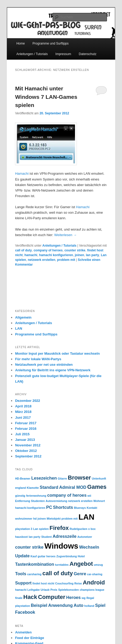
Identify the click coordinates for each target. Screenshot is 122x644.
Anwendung (60, 605)
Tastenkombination (35, 564)
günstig (20, 496)
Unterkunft (99, 479)
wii (89, 496)
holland (89, 606)
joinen (79, 255)
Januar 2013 (25, 440)
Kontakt (92, 508)
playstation (22, 606)
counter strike (75, 250)
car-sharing (95, 574)
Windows (61, 546)
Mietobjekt (54, 519)
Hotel (81, 556)
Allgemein (23, 317)
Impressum (63, 54)
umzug (98, 565)
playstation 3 (24, 529)
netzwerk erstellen (41, 260)
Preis (54, 590)
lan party (92, 255)
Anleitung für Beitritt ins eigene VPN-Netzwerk (53, 370)
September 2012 (28, 456)
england (20, 488)
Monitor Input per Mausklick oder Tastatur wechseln (57, 353)
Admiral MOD (73, 487)
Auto (79, 605)
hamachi (31, 255)
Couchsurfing (64, 583)
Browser (79, 478)
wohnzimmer (24, 519)
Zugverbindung (67, 556)
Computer (52, 597)
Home (21, 43)
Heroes (74, 597)
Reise (78, 583)
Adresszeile (64, 536)
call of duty (23, 250)
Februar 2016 (26, 429)
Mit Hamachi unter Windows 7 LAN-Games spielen (46, 97)
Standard (49, 487)
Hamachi (22, 174)
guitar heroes (47, 556)
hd (35, 519)
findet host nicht (43, 583)
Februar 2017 (26, 423)
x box (92, 529)
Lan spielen (41, 529)
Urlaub (45, 590)
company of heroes (48, 250)
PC (49, 507)
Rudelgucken (79, 529)
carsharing (34, 574)
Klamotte (33, 488)
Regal (90, 598)
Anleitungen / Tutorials (32, 54)
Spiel (100, 605)
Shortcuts (63, 507)
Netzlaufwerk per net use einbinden (44, 365)
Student (46, 537)
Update (22, 556)
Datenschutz (88, 54)
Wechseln (89, 547)
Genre (80, 574)
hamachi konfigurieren (56, 255)
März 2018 (23, 412)
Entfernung (23, 501)
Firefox (59, 528)
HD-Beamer (23, 479)
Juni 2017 (23, 418)
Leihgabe (34, 590)
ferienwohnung (36, 496)
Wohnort (99, 501)
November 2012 (28, 445)
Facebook (25, 612)
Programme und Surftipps (51, 43)
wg (84, 598)
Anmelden (23, 632)
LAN (19, 328)
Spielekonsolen (68, 590)
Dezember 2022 (28, 401)
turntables (62, 565)
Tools (21, 574)
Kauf (34, 556)
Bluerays (80, 508)
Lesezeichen (44, 478)
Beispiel (39, 605)
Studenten (38, 501)
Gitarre (62, 479)
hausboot (21, 537)
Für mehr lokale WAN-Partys (38, 359)
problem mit (66, 260)
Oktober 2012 (26, 451)
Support (23, 583)
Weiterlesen (65, 235)
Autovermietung (57, 501)
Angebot (81, 564)
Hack (30, 597)
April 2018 (23, 406)
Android (94, 582)
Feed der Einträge (30, 638)
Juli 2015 (22, 434)
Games (97, 487)
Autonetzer (85, 537)
